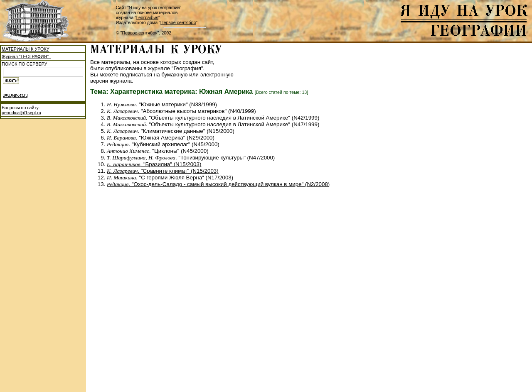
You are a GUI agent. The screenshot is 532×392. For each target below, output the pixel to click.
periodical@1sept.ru (21, 113)
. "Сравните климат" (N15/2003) (163, 171)
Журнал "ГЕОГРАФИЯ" (26, 56)
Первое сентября (178, 22)
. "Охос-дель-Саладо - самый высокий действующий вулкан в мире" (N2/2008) (218, 184)
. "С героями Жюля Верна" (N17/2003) (170, 178)
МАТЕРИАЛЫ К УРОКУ (25, 49)
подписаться (136, 75)
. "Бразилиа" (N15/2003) (154, 164)
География (147, 17)
